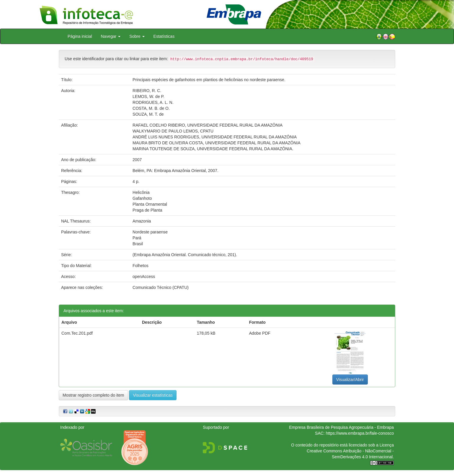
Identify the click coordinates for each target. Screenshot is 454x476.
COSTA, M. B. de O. (151, 108)
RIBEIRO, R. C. (147, 91)
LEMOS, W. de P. (148, 96)
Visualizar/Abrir (350, 380)
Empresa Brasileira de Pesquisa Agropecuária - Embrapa (341, 427)
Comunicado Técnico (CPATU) (161, 287)
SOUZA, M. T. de (148, 114)
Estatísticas (164, 36)
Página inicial (80, 36)
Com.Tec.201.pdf (77, 333)
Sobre (137, 36)
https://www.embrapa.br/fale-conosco (360, 433)
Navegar (111, 36)
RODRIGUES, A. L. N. (153, 102)
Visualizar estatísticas (153, 395)
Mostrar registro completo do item (93, 395)
